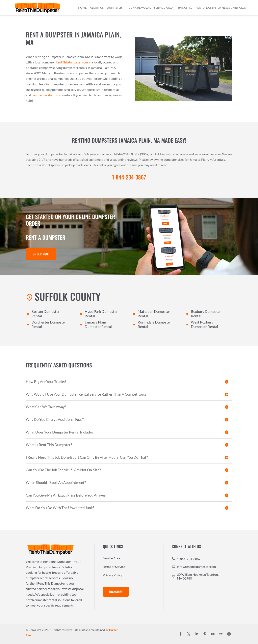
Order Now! (41, 254)
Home (82, 8)
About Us (97, 8)
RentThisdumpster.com (72, 62)
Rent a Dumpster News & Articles (221, 8)
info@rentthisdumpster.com (196, 567)
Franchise (184, 8)
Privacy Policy (112, 575)
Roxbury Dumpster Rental (206, 314)
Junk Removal (140, 8)
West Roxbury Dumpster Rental (204, 324)
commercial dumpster (47, 95)
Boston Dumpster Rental (46, 314)
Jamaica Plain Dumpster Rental (98, 324)
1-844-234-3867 (189, 559)
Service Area (164, 8)
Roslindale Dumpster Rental (154, 324)
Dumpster (114, 8)
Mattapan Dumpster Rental (154, 314)
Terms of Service (114, 567)
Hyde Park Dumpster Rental (101, 314)
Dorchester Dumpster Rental (49, 324)
